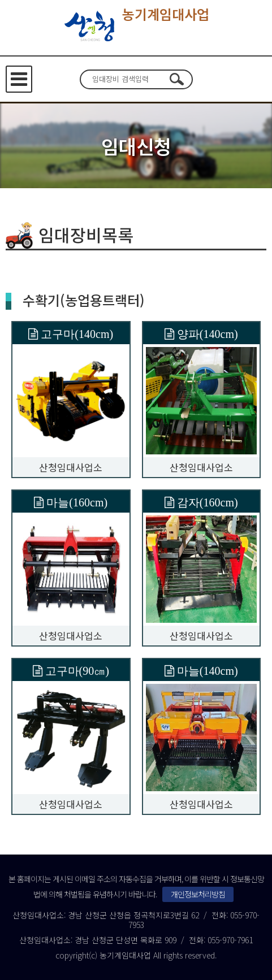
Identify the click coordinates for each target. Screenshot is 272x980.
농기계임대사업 (136, 27)
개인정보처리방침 (198, 894)
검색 (177, 79)
